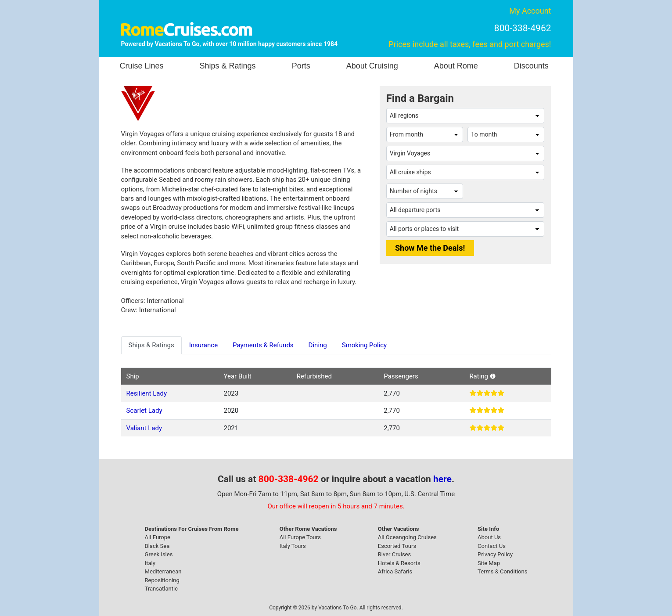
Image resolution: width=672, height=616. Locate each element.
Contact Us (492, 546)
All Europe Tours (300, 537)
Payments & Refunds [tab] (263, 345)
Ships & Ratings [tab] (151, 345)
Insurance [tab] (203, 345)
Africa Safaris (395, 571)
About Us (489, 537)
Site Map (489, 563)
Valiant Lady (144, 428)
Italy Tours (293, 546)
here (442, 479)
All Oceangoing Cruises (407, 537)
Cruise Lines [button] (142, 66)
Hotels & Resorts (399, 563)
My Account (530, 11)
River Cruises (394, 554)
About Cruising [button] (372, 66)
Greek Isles (159, 554)
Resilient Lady (147, 393)
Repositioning (162, 580)
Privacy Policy (495, 554)
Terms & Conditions (502, 571)
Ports (301, 66)
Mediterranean (163, 571)
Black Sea (157, 546)
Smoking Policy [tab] (364, 345)
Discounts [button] (531, 66)
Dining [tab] (318, 345)
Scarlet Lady (144, 411)
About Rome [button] (456, 66)
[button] (493, 376)
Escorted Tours (397, 546)
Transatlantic (161, 589)
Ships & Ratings (228, 66)
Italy (150, 563)
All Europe (158, 537)
